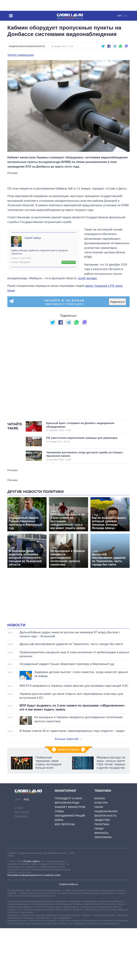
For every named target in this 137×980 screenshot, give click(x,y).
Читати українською (21, 55)
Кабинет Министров (70, 807)
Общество (102, 820)
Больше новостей (68, 739)
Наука (99, 807)
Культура (101, 803)
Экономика (103, 837)
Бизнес (100, 798)
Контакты (22, 812)
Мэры (59, 820)
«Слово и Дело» (31, 861)
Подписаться (117, 302)
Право (99, 829)
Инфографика (68, 750)
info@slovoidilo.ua (68, 884)
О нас (19, 808)
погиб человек (87, 278)
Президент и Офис (69, 798)
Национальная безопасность (27, 46)
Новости (16, 625)
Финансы (101, 833)
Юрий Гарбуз (33, 238)
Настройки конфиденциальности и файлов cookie (34, 875)
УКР (119, 16)
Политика (102, 824)
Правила (21, 816)
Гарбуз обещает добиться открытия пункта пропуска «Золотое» (39, 252)
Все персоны (65, 824)
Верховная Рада (67, 803)
